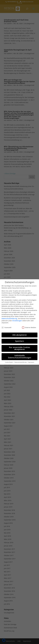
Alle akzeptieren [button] (20, 333)
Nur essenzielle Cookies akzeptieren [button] (19, 346)
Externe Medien (29, 325)
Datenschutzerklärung (9, 316)
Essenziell (6, 325)
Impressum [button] (31, 360)
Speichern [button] (19, 339)
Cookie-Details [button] (9, 360)
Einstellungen (17, 319)
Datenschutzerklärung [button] (21, 360)
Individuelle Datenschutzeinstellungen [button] (20, 354)
